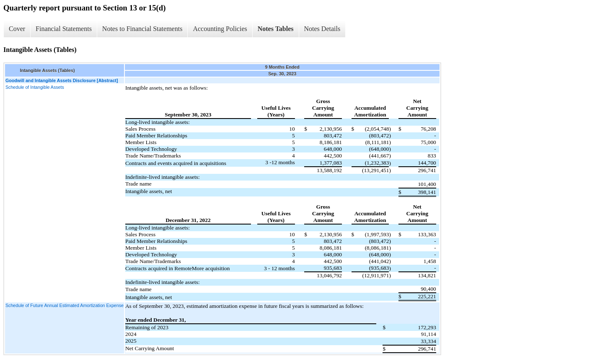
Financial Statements (64, 29)
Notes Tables (276, 29)
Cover (17, 29)
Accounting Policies (220, 29)
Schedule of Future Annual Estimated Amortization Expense (65, 305)
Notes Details (322, 29)
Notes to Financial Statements (142, 29)
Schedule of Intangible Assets (35, 87)
